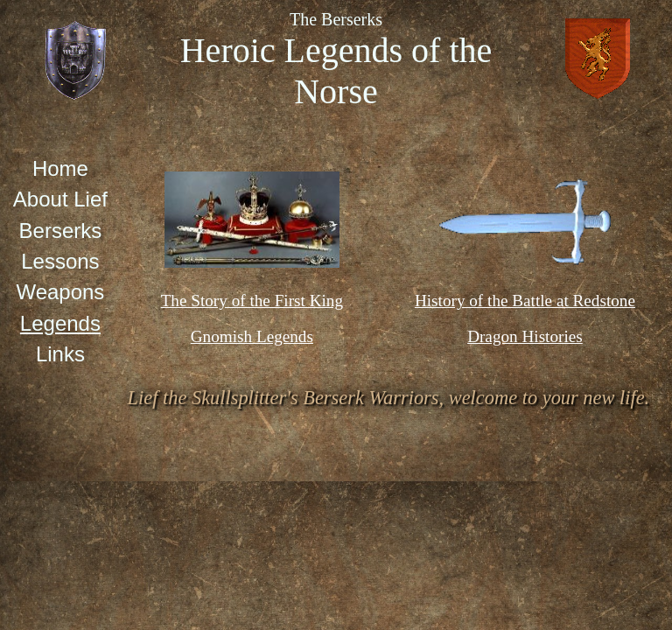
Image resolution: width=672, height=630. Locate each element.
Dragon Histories (525, 336)
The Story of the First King (252, 301)
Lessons (60, 261)
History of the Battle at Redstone (525, 301)
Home (60, 168)
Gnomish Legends (252, 336)
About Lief (60, 199)
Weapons (60, 292)
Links (60, 354)
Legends (60, 323)
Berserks (61, 231)
